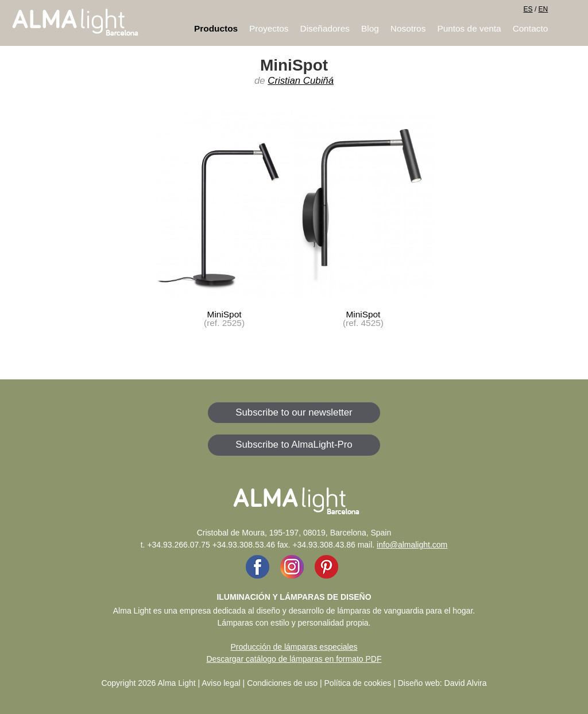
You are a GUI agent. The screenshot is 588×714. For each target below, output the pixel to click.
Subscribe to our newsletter (294, 412)
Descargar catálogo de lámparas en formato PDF (294, 659)
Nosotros (408, 28)
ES (528, 9)
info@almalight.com (412, 545)
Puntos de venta (469, 28)
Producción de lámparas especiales (294, 647)
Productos (216, 28)
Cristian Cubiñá (301, 81)
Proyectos (269, 28)
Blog (370, 28)
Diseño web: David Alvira (442, 683)
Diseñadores (325, 28)
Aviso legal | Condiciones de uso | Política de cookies (296, 683)
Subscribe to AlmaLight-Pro (294, 445)
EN (543, 9)
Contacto (531, 28)
